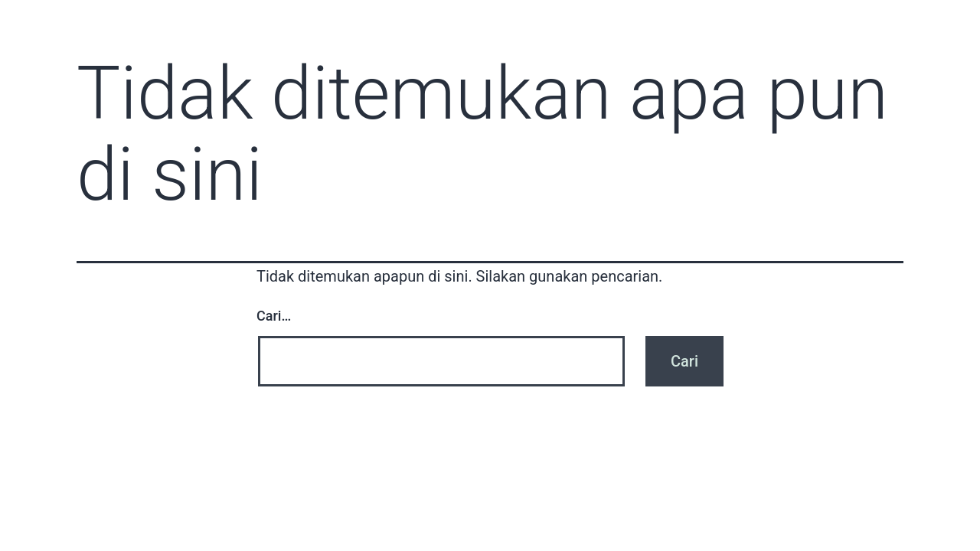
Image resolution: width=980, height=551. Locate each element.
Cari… (274, 316)
